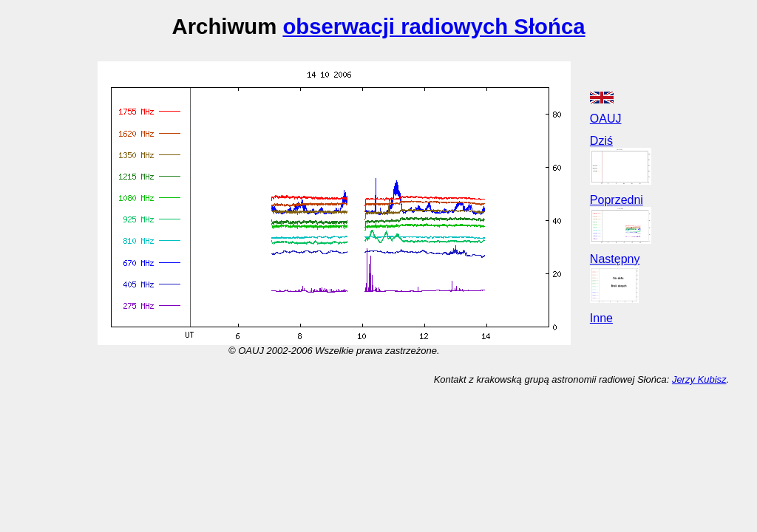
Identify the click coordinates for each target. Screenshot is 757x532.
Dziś (601, 141)
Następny (615, 259)
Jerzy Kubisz (699, 379)
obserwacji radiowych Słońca (434, 26)
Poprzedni (617, 200)
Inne (601, 318)
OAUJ (606, 119)
